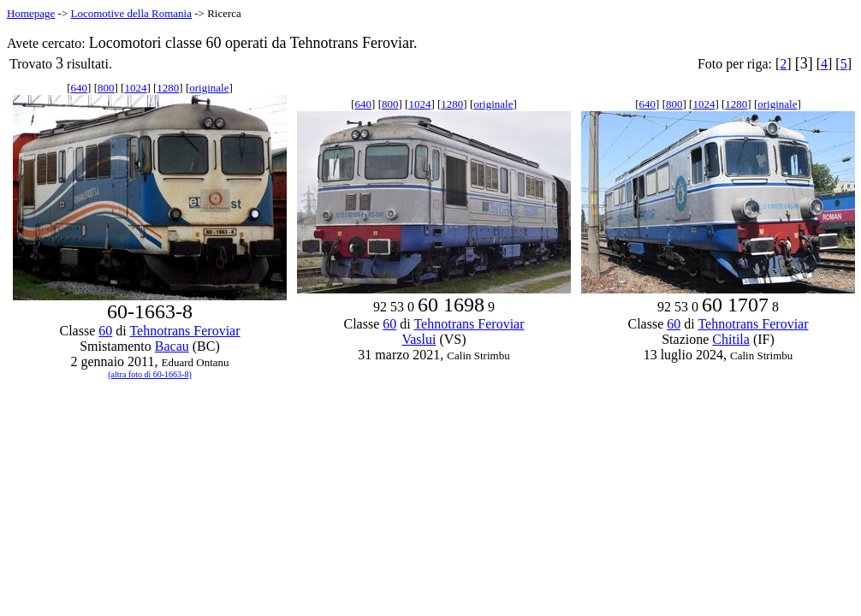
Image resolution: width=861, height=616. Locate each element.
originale (209, 88)
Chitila (731, 339)
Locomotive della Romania (131, 13)
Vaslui (419, 339)
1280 (168, 88)
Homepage (31, 13)
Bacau (172, 346)
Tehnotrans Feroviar (184, 331)
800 (106, 88)
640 (80, 88)
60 (105, 331)
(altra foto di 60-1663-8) (149, 374)
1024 (135, 88)
